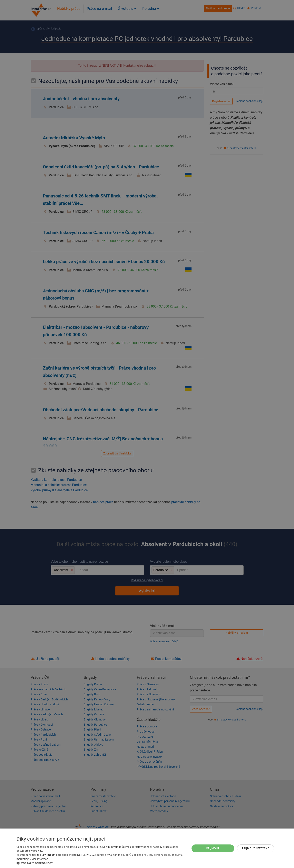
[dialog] (147, 848)
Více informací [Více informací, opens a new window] (40, 859)
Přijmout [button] (213, 848)
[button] (101, 863)
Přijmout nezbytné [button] (256, 848)
